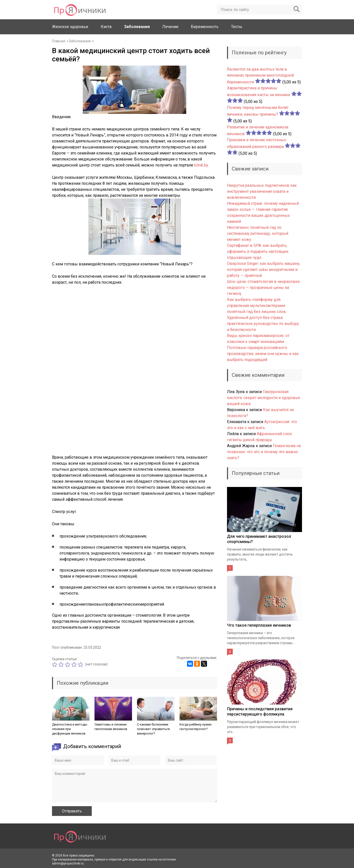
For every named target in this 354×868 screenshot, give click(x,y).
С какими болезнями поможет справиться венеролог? (153, 729)
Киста (106, 27)
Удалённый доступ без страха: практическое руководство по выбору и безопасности (263, 324)
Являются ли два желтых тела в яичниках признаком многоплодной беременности (260, 76)
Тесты (237, 27)
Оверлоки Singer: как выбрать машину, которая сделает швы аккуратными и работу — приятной (264, 270)
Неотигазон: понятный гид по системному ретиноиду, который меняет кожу (258, 233)
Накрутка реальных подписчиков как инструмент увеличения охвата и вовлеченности (262, 191)
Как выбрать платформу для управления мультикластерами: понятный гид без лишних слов (256, 306)
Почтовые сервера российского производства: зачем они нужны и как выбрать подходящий (263, 354)
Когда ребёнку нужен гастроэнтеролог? (195, 727)
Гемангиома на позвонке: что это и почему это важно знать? (264, 452)
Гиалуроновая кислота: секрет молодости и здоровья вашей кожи (263, 398)
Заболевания (137, 27)
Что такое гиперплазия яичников (259, 625)
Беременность (205, 27)
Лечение (170, 27)
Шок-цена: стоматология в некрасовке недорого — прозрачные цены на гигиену (263, 288)
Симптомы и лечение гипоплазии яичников (111, 727)
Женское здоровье (70, 27)
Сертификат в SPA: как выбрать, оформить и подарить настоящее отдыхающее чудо (258, 251)
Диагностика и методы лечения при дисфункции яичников (70, 729)
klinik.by (201, 165)
